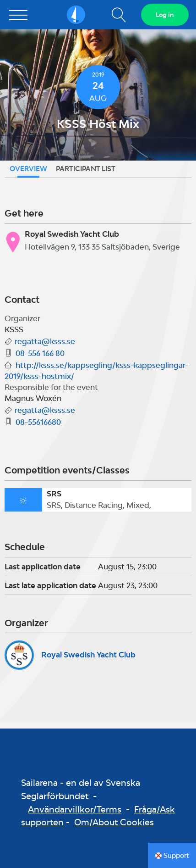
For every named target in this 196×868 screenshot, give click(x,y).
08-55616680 (38, 422)
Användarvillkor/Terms (75, 809)
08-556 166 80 (40, 353)
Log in (165, 15)
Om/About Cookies (114, 822)
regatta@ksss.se (45, 341)
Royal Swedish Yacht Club (88, 655)
